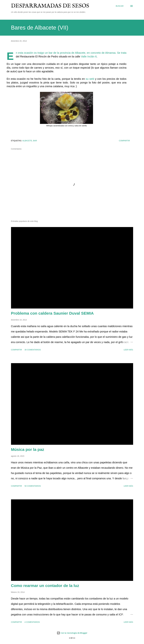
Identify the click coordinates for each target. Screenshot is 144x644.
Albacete (27, 141)
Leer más (128, 350)
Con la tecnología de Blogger (72, 633)
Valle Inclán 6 (89, 56)
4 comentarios (32, 622)
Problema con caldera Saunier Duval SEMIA (52, 313)
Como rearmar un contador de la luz (45, 586)
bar (35, 141)
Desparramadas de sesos (50, 6)
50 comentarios (33, 486)
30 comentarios (33, 350)
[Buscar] (120, 6)
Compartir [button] (124, 141)
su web (90, 79)
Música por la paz (28, 449)
